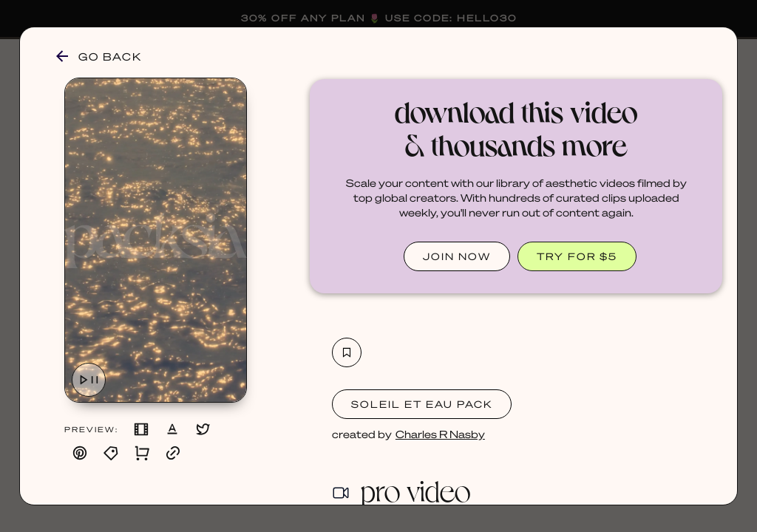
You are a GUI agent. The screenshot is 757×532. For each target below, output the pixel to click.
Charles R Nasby (440, 434)
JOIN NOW (457, 256)
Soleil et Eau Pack (422, 404)
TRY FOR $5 (577, 256)
